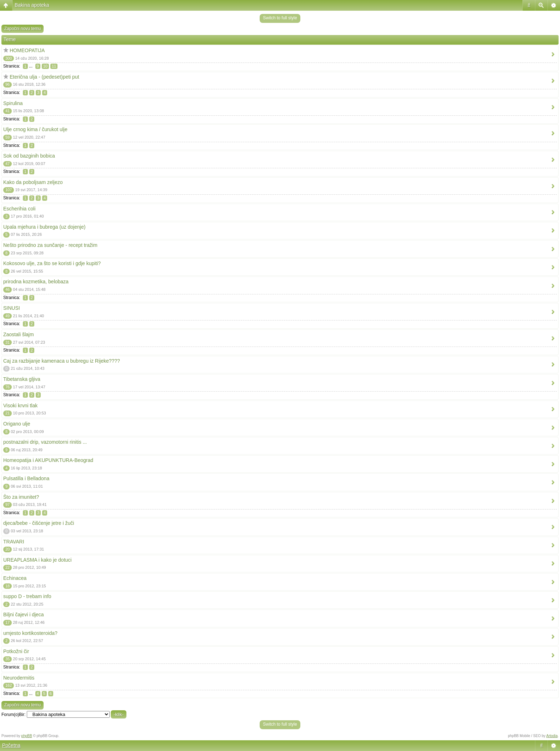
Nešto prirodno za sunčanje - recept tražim (50, 245)
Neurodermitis (19, 678)
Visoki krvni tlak (20, 406)
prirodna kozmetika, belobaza (36, 282)
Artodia (552, 736)
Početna (11, 745)
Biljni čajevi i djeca (24, 615)
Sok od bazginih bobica (29, 156)
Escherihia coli (19, 209)
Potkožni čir (16, 651)
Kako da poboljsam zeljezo (33, 182)
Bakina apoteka (32, 5)
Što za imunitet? (21, 497)
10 (45, 66)
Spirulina (13, 103)
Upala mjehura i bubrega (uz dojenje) (44, 227)
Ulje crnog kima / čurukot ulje (35, 129)
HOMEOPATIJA (27, 50)
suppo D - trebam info (27, 596)
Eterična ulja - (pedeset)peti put (44, 77)
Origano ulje (17, 424)
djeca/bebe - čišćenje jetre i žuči (39, 523)
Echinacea (15, 578)
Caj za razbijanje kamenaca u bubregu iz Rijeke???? (62, 361)
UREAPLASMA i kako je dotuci (37, 560)
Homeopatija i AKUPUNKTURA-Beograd (48, 460)
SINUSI (12, 308)
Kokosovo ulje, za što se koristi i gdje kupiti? (52, 263)
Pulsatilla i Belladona (26, 478)
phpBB (27, 736)
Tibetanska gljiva (22, 379)
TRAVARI (14, 542)
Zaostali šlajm (19, 334)
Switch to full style (280, 18)
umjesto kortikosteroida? (30, 633)
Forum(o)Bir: (13, 715)
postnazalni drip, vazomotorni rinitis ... (45, 442)
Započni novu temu (22, 29)
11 (54, 66)
